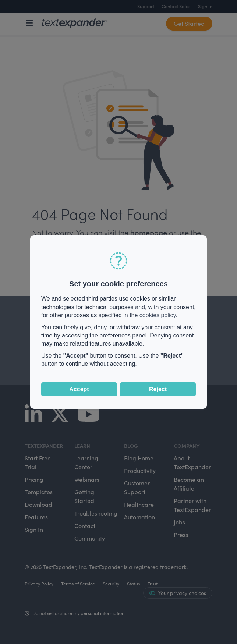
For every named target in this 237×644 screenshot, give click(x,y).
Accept (79, 389)
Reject (158, 389)
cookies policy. (158, 315)
